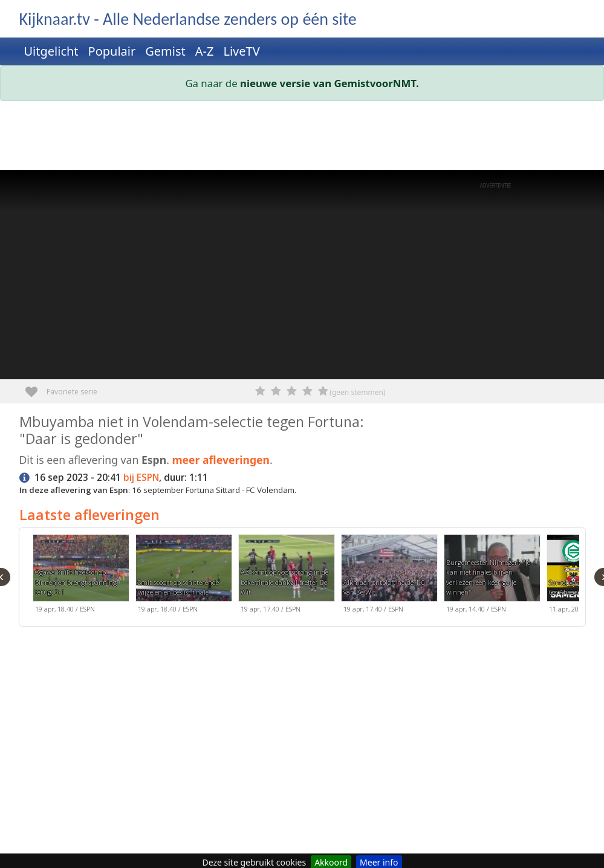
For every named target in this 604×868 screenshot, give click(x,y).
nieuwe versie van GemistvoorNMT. (330, 83)
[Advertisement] (302, 138)
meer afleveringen (221, 460)
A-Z (205, 51)
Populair (112, 51)
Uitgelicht (51, 51)
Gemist (165, 51)
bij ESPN (141, 478)
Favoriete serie (36, 387)
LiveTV (241, 51)
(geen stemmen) (357, 392)
